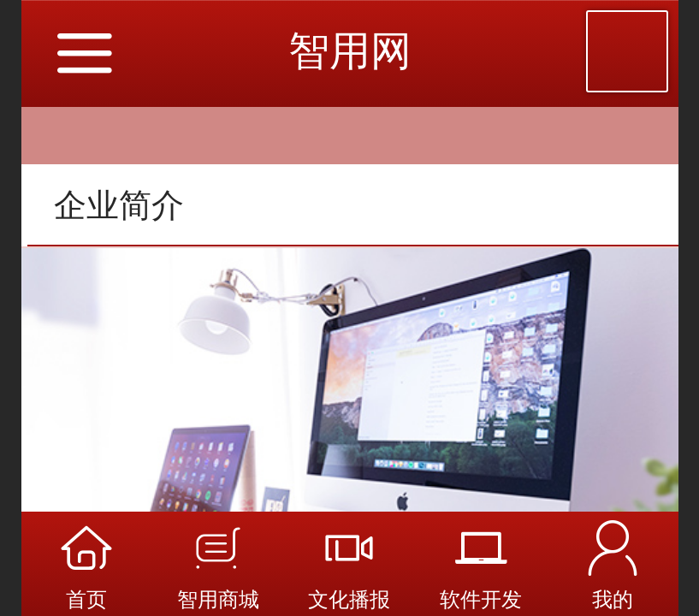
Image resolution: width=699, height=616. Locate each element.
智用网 (350, 51)
